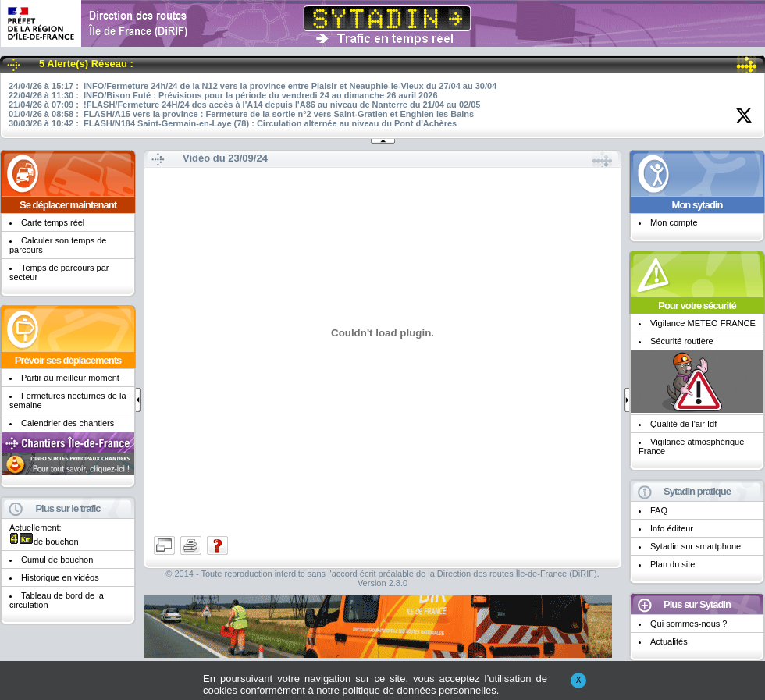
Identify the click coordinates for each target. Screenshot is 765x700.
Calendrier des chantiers (68, 423)
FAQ (659, 510)
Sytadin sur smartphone (696, 546)
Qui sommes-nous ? (688, 624)
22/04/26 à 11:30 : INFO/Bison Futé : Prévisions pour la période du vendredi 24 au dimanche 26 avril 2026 (223, 95)
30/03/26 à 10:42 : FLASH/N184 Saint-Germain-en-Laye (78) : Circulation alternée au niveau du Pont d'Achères (233, 123)
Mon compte (674, 222)
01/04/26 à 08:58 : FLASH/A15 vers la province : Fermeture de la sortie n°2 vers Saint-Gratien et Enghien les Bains (241, 114)
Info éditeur (672, 528)
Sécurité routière (682, 341)
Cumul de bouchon (57, 560)
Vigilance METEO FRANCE (703, 323)
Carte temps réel (53, 222)
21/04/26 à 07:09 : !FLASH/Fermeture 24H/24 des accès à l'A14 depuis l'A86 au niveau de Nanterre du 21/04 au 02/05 (244, 105)
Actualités (669, 641)
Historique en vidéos (60, 577)
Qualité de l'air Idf (683, 424)
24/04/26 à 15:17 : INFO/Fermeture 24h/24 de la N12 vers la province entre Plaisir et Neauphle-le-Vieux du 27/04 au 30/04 (253, 86)
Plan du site (672, 564)
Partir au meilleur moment (70, 378)
